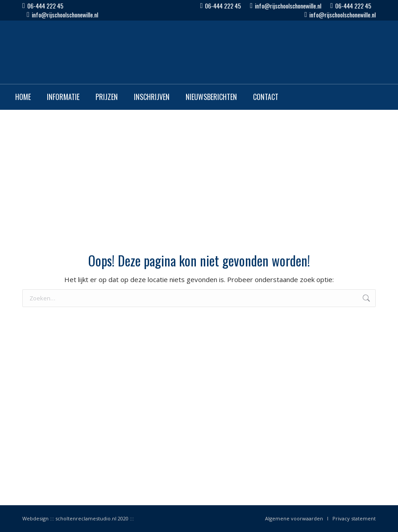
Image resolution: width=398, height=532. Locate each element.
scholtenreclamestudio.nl (86, 518)
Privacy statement (354, 518)
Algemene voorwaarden (294, 518)
